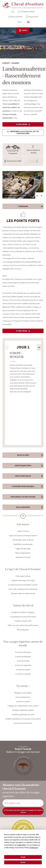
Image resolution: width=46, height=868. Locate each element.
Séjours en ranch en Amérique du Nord (23, 536)
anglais (28, 22)
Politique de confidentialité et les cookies (23, 706)
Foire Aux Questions (23, 697)
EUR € (20, 22)
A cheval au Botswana (23, 653)
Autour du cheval (23, 606)
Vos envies (23, 525)
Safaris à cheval (23, 532)
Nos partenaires (23, 630)
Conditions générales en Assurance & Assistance (23, 719)
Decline (23, 862)
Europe (6, 63)
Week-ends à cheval (23, 558)
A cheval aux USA (23, 661)
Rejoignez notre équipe (23, 693)
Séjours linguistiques (23, 553)
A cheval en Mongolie (23, 657)
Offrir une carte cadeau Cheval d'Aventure (23, 626)
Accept (23, 857)
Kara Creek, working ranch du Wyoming (23, 589)
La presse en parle (23, 702)
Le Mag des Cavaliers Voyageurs (23, 613)
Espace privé (32, 17)
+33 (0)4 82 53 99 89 (26, 12)
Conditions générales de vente (23, 715)
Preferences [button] (34, 848)
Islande (15, 63)
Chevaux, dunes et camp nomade (23, 594)
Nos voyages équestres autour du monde (23, 644)
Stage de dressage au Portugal (23, 581)
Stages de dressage (23, 549)
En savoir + (23, 686)
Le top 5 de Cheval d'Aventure (23, 569)
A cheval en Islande (23, 670)
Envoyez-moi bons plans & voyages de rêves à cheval (23, 811)
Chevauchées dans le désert (23, 540)
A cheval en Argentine (23, 666)
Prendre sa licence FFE (23, 621)
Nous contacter (15, 17)
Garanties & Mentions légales (23, 710)
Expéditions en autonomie (23, 545)
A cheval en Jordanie (23, 674)
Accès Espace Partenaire (23, 724)
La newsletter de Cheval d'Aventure (23, 617)
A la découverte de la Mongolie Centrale (23, 585)
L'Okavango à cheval (23, 576)
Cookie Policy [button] (21, 845)
